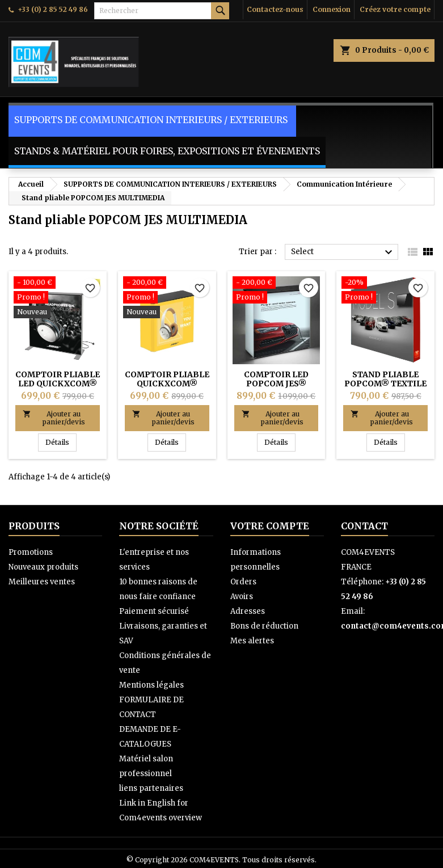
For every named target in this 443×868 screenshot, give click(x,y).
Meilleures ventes (42, 582)
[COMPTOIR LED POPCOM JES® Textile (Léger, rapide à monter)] (277, 291)
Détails (61, 442)
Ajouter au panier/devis (54, 418)
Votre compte (270, 526)
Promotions (31, 552)
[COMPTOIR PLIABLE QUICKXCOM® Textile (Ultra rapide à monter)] (167, 298)
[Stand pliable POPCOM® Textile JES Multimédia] (385, 291)
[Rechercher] (162, 11)
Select (343, 252)
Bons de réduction (264, 626)
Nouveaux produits (43, 567)
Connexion (332, 9)
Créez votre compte (395, 9)
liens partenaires (151, 788)
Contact (364, 526)
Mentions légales (151, 685)
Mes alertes (252, 641)
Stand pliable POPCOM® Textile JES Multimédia (385, 384)
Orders (243, 582)
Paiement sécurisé (154, 611)
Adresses (248, 611)
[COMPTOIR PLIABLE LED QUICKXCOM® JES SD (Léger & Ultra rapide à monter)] (58, 298)
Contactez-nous (275, 9)
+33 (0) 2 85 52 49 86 (53, 9)
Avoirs (242, 597)
